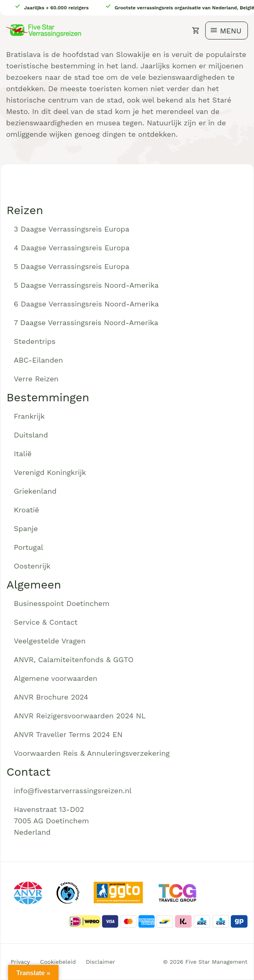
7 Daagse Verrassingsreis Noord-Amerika (86, 323)
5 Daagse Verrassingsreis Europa (72, 266)
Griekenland (35, 491)
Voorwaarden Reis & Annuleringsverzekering (92, 753)
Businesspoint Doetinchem (62, 603)
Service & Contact (46, 622)
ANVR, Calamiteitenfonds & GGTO (74, 660)
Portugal (28, 547)
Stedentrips (35, 341)
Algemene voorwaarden (56, 678)
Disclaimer (100, 962)
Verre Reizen (36, 379)
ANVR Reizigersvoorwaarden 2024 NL (80, 716)
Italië (23, 454)
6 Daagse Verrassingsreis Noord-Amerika (86, 304)
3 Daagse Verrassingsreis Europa (72, 229)
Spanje (26, 528)
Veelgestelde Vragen (50, 641)
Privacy (20, 962)
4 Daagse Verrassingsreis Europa (72, 248)
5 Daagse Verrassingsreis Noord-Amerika (86, 285)
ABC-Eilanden (38, 360)
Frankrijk (29, 416)
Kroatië (26, 510)
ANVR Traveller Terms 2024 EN (68, 734)
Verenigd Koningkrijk (50, 472)
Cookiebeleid (58, 962)
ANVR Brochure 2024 (51, 697)
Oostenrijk (32, 566)
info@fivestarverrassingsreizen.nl (73, 791)
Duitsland (31, 435)
